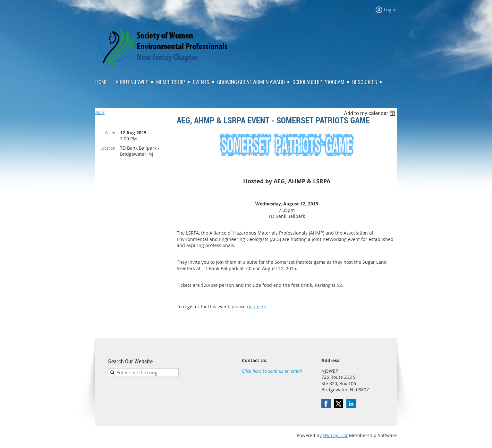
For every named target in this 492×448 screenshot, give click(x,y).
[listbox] (370, 113)
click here (256, 307)
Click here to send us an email (272, 371)
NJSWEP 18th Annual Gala (121, 92)
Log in (390, 9)
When (110, 133)
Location (108, 148)
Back (100, 112)
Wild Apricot (335, 435)
